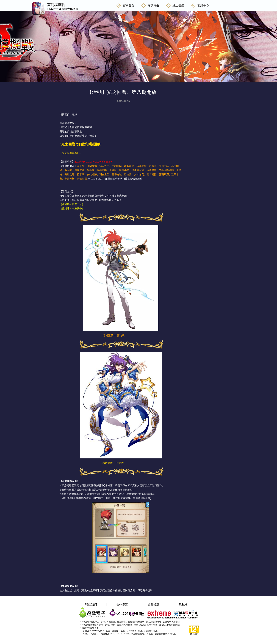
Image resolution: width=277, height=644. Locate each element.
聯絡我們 (91, 605)
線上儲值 (178, 5)
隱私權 (183, 605)
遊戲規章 (153, 605)
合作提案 (122, 605)
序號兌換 (153, 5)
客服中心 (203, 5)
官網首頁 (129, 5)
